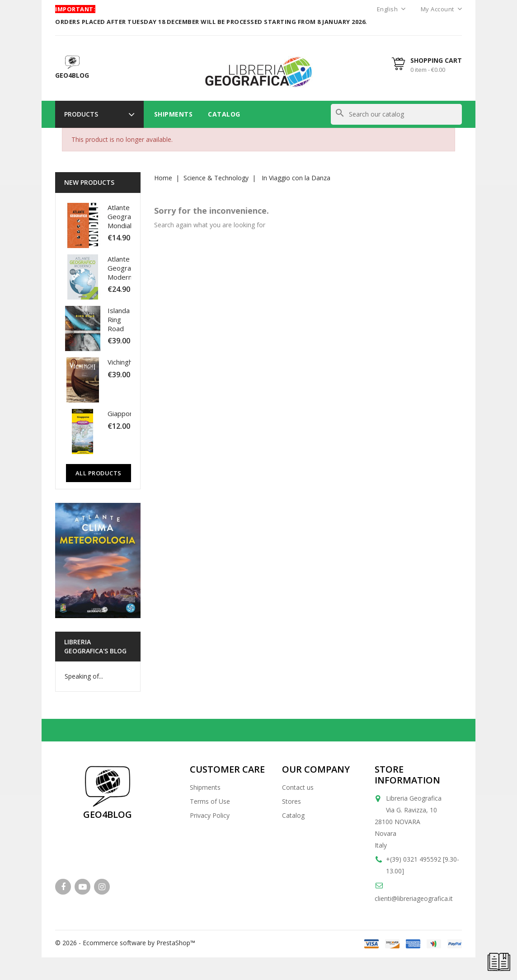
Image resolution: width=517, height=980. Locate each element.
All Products (99, 473)
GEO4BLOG (108, 814)
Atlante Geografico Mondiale (125, 216)
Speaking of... (84, 676)
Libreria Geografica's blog (95, 646)
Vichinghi (121, 362)
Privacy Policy (210, 815)
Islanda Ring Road (119, 319)
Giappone (122, 413)
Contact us (298, 787)
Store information (407, 775)
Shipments (174, 114)
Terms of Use (210, 801)
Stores (291, 801)
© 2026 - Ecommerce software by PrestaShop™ (125, 943)
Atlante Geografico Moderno (125, 268)
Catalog (224, 114)
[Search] (396, 114)
